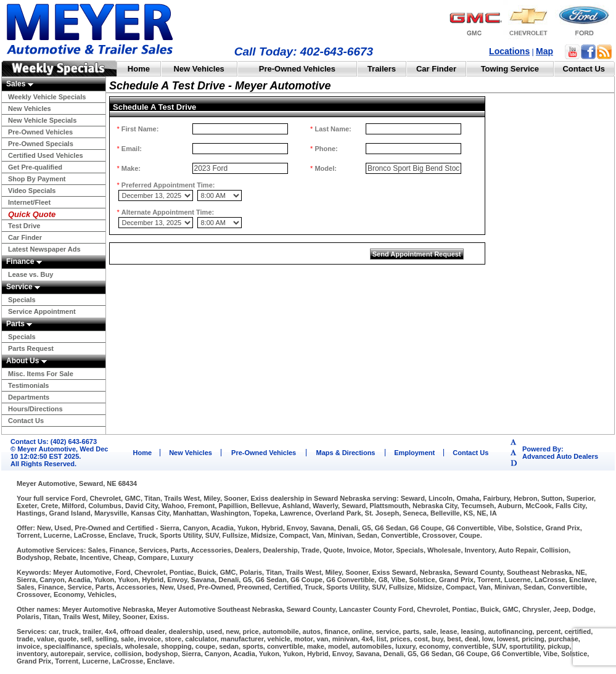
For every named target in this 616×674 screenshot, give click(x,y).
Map (544, 51)
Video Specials (32, 191)
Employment (414, 453)
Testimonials (28, 385)
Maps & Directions (346, 453)
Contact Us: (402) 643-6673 (54, 442)
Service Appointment (42, 311)
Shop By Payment (37, 179)
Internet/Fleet (29, 202)
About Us (27, 361)
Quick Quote (32, 214)
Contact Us (584, 69)
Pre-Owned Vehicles (297, 69)
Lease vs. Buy (31, 274)
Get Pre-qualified (35, 167)
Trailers (382, 69)
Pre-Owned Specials (41, 144)
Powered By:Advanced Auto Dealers (560, 453)
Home (139, 69)
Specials (22, 300)
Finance (24, 261)
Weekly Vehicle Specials (47, 97)
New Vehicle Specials (42, 120)
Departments (29, 397)
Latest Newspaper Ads (44, 249)
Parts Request (31, 348)
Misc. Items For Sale (41, 374)
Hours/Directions (35, 409)
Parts (19, 324)
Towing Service (510, 69)
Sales (20, 84)
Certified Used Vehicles (46, 155)
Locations (509, 51)
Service (23, 287)
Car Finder (436, 69)
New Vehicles (199, 69)
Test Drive (24, 226)
